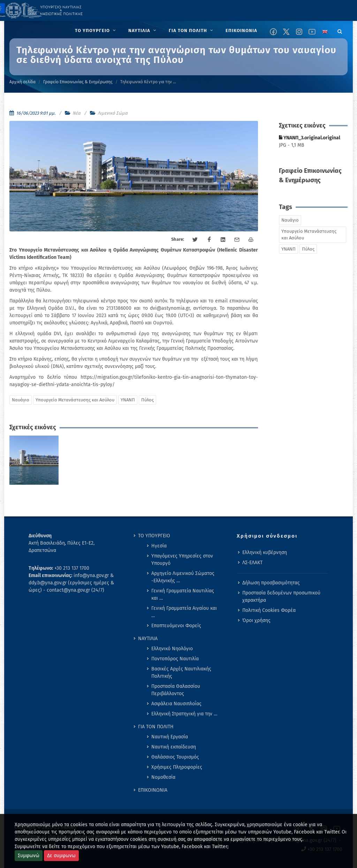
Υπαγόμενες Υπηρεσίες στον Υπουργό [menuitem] (182, 560)
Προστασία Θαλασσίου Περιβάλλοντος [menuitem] (176, 690)
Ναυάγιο (21, 400)
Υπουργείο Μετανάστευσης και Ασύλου (75, 400)
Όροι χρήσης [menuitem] (256, 620)
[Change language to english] (325, 32)
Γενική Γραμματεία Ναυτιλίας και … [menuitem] (183, 594)
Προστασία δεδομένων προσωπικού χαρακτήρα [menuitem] (281, 597)
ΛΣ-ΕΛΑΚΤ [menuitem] (252, 563)
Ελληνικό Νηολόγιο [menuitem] (172, 649)
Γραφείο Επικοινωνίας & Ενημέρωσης (78, 82)
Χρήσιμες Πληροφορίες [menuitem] (177, 767)
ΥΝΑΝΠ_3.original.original (310, 138)
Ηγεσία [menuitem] (159, 546)
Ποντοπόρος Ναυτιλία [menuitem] (175, 659)
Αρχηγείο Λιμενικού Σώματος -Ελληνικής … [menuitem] (183, 577)
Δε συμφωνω (61, 856)
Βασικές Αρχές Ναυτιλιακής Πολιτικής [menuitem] (181, 673)
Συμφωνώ (29, 856)
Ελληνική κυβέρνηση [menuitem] (265, 552)
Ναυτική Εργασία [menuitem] (170, 737)
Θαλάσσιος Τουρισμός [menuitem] (175, 757)
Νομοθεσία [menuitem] (163, 777)
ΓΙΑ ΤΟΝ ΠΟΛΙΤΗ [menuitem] (156, 727)
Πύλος (147, 400)
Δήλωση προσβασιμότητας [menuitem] (271, 583)
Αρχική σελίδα (22, 82)
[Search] (340, 30)
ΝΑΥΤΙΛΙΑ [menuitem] (148, 639)
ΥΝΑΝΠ (128, 400)
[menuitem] (96, 31)
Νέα (77, 113)
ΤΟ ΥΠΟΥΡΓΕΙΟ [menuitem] (154, 536)
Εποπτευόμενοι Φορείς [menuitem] (176, 626)
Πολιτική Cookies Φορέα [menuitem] (269, 610)
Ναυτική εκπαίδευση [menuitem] (174, 747)
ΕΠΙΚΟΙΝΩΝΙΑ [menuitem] (153, 790)
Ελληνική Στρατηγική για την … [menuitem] (184, 714)
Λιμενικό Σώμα (113, 113)
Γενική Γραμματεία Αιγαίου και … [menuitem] (184, 612)
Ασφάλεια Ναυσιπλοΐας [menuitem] (176, 704)
